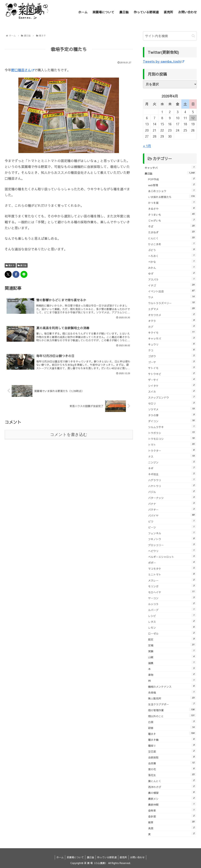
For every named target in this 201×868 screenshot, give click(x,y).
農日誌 (22, 265)
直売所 (124, 857)
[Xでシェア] (8, 274)
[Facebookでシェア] (16, 274)
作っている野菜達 (107, 857)
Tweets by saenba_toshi (164, 61)
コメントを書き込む (69, 435)
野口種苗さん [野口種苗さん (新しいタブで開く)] (23, 70)
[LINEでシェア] (24, 274)
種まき (10, 265)
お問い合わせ (139, 857)
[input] (170, 36)
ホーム (59, 857)
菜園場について (74, 857)
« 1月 (147, 146)
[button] (193, 36)
